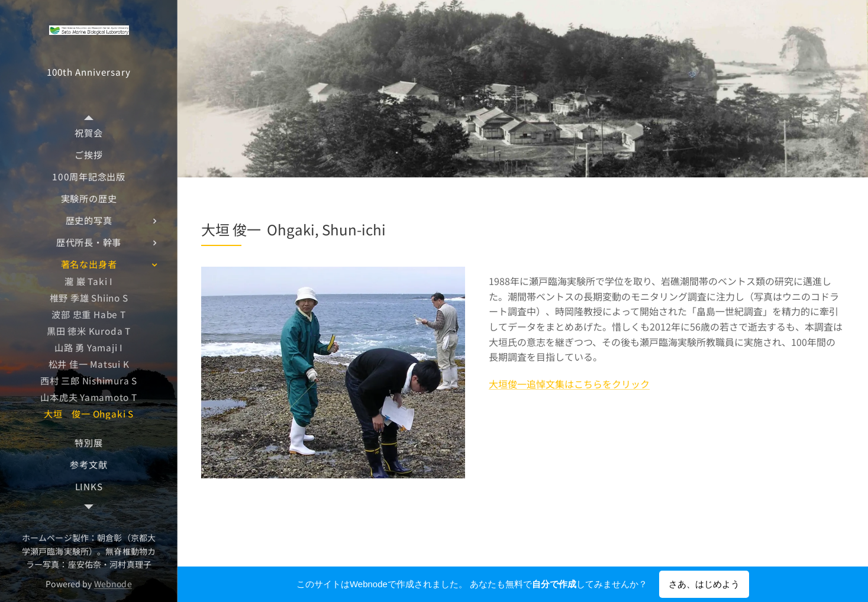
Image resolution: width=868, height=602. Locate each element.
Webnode (113, 584)
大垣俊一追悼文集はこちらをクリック (569, 384)
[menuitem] (89, 133)
